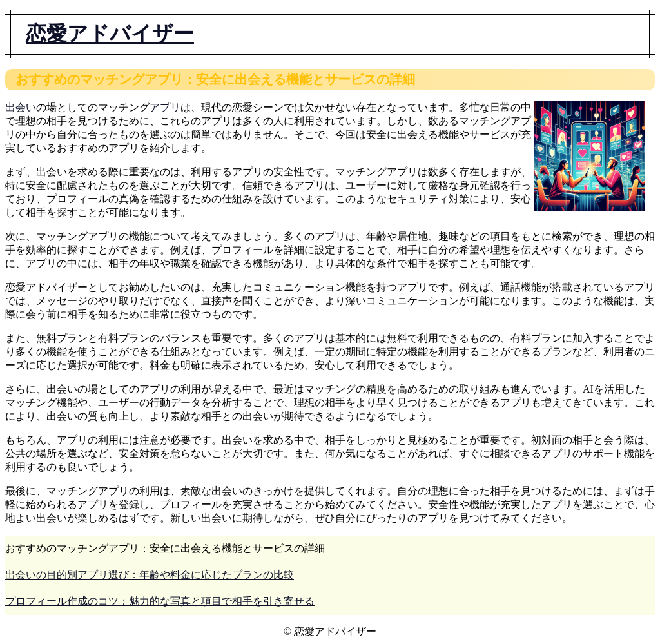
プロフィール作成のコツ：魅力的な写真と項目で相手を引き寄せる (160, 601)
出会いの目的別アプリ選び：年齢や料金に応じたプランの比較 (150, 575)
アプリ (165, 107)
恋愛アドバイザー (110, 34)
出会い (21, 107)
